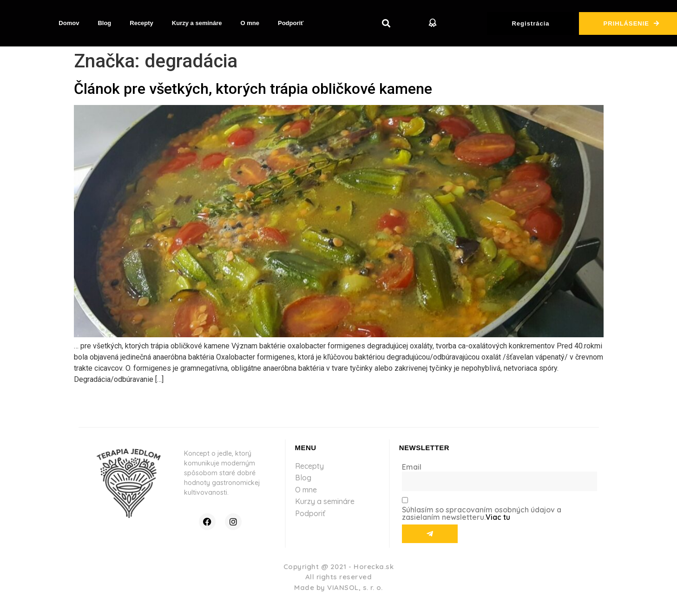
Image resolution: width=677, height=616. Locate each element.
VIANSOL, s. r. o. (355, 587)
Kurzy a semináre (197, 23)
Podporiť (291, 23)
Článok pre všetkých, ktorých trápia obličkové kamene (253, 89)
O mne (250, 23)
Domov (69, 23)
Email (412, 467)
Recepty (141, 23)
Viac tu (498, 517)
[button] (386, 23)
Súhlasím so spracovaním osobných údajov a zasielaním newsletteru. (482, 513)
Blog (104, 23)
